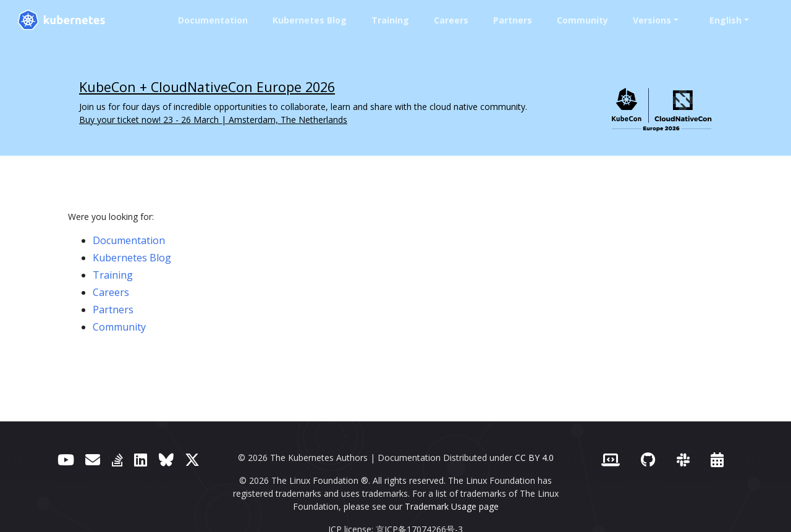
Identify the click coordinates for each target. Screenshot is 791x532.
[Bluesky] (166, 459)
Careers (451, 20)
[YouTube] (66, 459)
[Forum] (93, 459)
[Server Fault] (117, 459)
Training (390, 20)
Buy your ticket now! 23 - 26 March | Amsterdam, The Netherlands (213, 120)
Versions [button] (652, 20)
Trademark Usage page (452, 506)
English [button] (725, 20)
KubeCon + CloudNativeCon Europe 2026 (207, 87)
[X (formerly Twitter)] (192, 459)
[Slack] (683, 459)
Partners (513, 20)
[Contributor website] (611, 459)
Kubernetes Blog (310, 20)
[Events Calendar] (717, 459)
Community (582, 20)
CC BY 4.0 (534, 458)
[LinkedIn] (141, 459)
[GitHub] (648, 459)
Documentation (213, 20)
